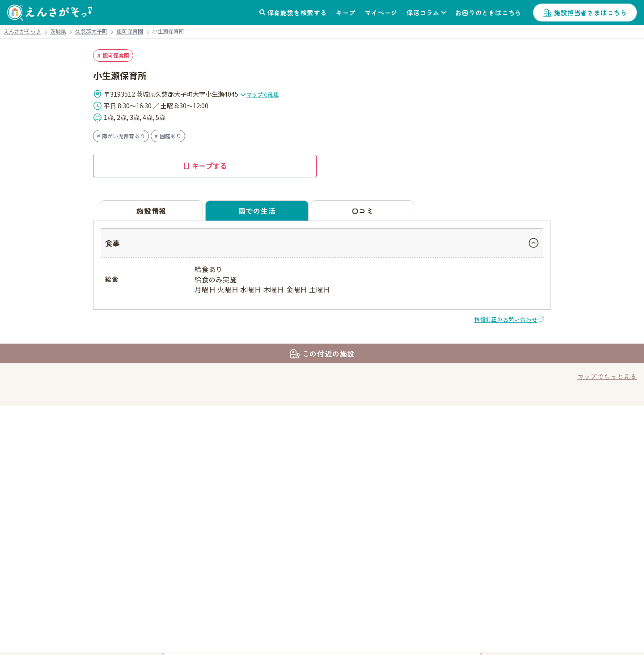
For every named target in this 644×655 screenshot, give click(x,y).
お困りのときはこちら (488, 13)
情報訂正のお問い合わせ (506, 319)
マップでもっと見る (607, 376)
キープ (346, 13)
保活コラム (423, 13)
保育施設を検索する (297, 13)
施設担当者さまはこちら (591, 13)
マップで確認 (259, 94)
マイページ (381, 13)
